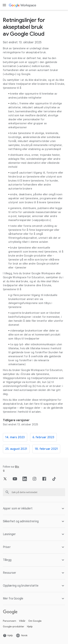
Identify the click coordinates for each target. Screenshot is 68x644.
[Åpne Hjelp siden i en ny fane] (8, 635)
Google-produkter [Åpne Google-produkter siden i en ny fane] (14, 627)
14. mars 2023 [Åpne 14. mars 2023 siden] (15, 437)
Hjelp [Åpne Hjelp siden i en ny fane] (30, 627)
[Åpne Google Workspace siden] (23, 5)
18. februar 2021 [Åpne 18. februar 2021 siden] (46, 449)
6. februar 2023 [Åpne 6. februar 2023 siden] (43, 437)
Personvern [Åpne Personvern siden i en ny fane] (10, 621)
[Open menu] (4, 5)
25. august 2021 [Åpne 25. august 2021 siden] (16, 449)
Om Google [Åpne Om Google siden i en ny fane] (35, 621)
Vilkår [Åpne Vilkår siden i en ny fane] (22, 621)
